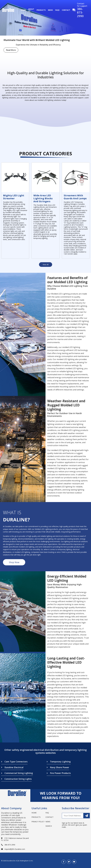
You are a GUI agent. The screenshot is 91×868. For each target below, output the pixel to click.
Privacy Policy (38, 822)
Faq (47, 813)
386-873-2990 (8, 845)
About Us (31, 10)
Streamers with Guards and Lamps (75, 197)
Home (23, 10)
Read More (11, 50)
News (50, 10)
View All (46, 265)
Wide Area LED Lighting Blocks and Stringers (43, 198)
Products (41, 10)
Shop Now (14, 562)
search (49, 826)
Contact (66, 10)
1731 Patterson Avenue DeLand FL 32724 (15, 839)
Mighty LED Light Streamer (14, 197)
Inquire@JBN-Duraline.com (13, 849)
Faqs (57, 10)
